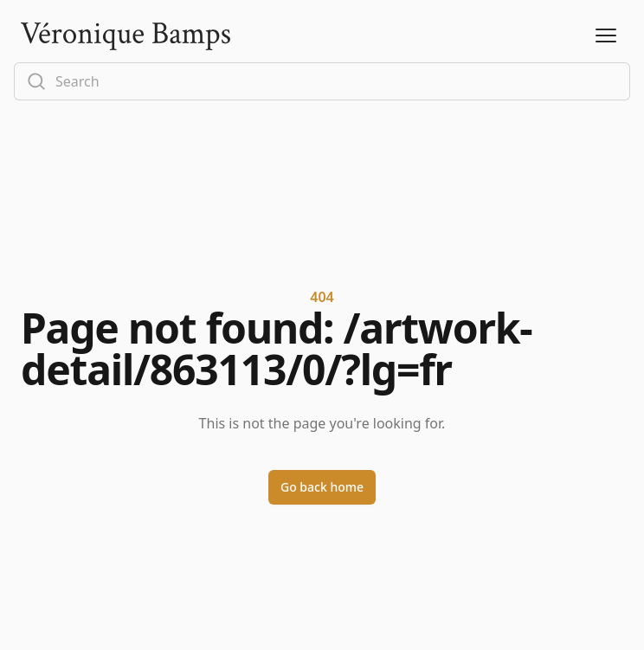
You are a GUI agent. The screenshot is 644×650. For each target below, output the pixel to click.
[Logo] (126, 36)
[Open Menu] (606, 36)
